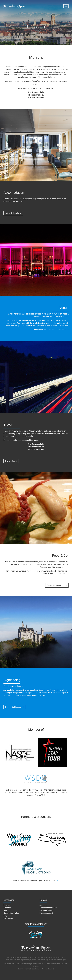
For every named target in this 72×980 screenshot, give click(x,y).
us (58, 880)
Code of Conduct (48, 969)
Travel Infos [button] (11, 461)
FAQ (5, 916)
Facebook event (46, 913)
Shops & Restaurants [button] (57, 585)
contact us (44, 905)
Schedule (7, 908)
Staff (5, 910)
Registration (8, 918)
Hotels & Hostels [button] (13, 213)
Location (7, 905)
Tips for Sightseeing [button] (14, 707)
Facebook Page (46, 910)
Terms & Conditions (32, 969)
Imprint (21, 969)
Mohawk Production (53, 964)
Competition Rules (11, 913)
